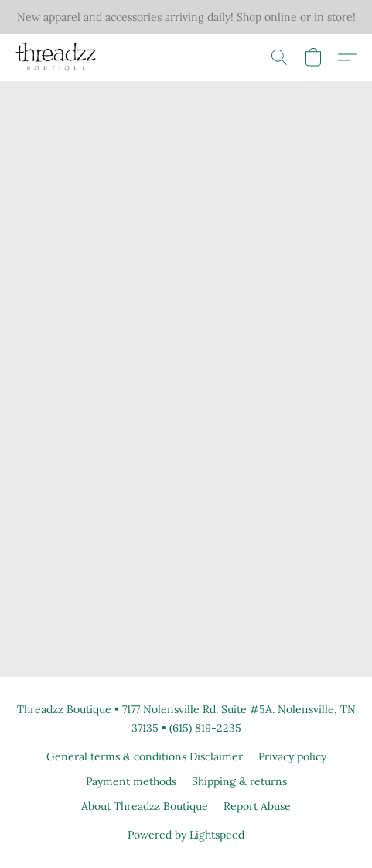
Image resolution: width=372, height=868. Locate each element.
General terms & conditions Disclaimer (145, 756)
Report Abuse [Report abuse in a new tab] (257, 806)
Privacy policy (292, 756)
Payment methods (131, 781)
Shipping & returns (239, 781)
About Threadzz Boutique (145, 806)
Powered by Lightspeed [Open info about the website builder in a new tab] (186, 835)
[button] (58, 57)
